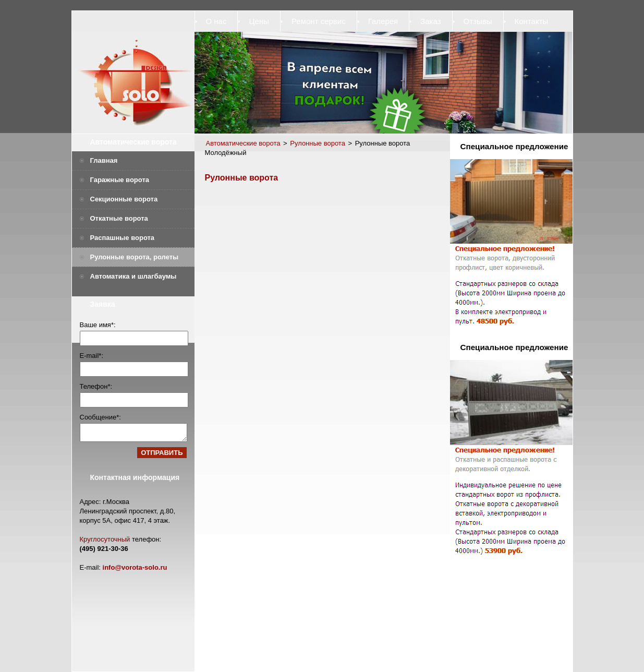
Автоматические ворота (133, 142)
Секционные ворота (124, 199)
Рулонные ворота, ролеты (135, 257)
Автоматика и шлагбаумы (133, 276)
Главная (104, 160)
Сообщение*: (100, 417)
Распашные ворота (123, 238)
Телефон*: (96, 386)
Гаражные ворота (120, 180)
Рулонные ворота (318, 143)
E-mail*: (92, 356)
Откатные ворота (119, 218)
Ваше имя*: (98, 325)
